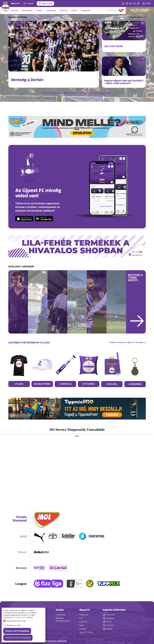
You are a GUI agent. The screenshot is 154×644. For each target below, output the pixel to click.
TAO (81, 618)
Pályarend (84, 615)
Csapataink (51, 10)
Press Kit (83, 629)
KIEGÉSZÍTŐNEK (42, 384)
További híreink (137, 17)
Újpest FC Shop (86, 632)
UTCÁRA (19, 384)
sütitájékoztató (19, 617)
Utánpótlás (86, 10)
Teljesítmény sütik (12, 625)
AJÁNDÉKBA (135, 384)
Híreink (39, 10)
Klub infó (83, 622)
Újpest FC (15, 3)
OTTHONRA (89, 384)
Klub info (63, 10)
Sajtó (81, 625)
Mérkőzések (27, 10)
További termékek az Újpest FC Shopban (127, 342)
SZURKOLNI (65, 384)
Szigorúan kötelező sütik (14, 621)
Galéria (74, 10)
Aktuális (15, 10)
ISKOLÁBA (112, 384)
